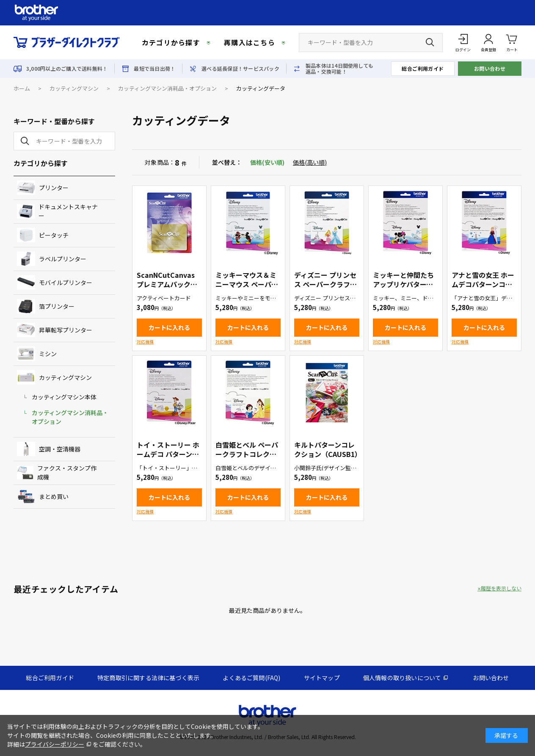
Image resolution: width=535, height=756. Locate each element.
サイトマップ (322, 678)
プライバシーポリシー (55, 744)
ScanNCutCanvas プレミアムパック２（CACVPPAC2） (167, 284)
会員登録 (488, 50)
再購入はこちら (250, 42)
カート (512, 42)
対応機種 (145, 342)
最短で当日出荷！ (154, 69)
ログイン (463, 50)
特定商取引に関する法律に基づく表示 (148, 678)
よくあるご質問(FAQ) (251, 678)
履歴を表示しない (501, 588)
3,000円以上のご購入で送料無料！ (67, 69)
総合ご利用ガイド (423, 68)
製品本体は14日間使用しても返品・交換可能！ (339, 69)
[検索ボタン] (430, 42)
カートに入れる (169, 327)
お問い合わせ (490, 68)
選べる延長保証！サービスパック (240, 69)
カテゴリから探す (171, 42)
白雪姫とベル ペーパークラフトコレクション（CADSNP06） (247, 454)
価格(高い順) (310, 162)
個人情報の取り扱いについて (402, 678)
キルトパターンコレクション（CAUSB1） (328, 449)
